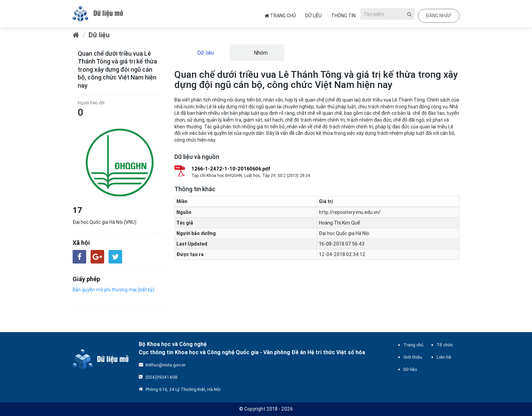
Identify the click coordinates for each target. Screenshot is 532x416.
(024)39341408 (161, 377)
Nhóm (260, 53)
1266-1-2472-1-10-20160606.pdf (231, 169)
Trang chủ (280, 16)
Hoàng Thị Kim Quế (339, 223)
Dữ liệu (313, 16)
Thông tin (343, 16)
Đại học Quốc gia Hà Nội (344, 233)
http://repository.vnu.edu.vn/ (350, 212)
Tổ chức (445, 345)
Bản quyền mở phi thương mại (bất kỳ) (113, 290)
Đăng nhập (439, 16)
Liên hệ (444, 357)
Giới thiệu (413, 357)
